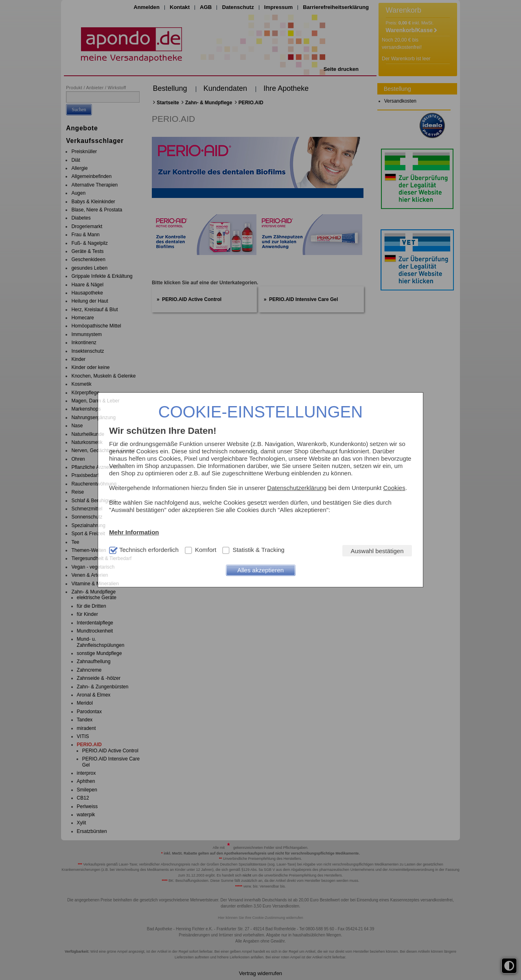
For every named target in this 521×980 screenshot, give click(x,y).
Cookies (394, 488)
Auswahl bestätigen (377, 551)
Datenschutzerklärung (297, 488)
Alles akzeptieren (260, 570)
